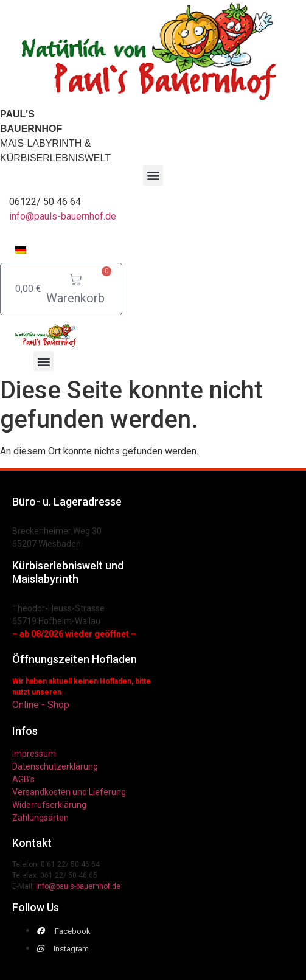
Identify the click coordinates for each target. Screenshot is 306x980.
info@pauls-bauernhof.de (63, 216)
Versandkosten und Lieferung (69, 792)
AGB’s (23, 779)
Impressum (34, 754)
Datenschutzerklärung (55, 766)
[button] (153, 175)
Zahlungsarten (40, 818)
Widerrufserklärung (49, 805)
